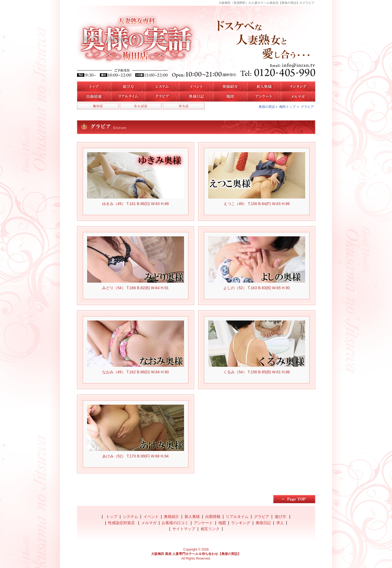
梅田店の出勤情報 (94, 97)
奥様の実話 (267, 107)
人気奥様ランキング (298, 86)
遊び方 (128, 86)
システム (162, 86)
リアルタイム (128, 97)
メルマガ (298, 97)
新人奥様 (264, 86)
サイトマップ (184, 529)
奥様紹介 (171, 517)
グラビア (307, 107)
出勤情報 (213, 517)
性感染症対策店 (122, 523)
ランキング (241, 523)
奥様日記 (196, 97)
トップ (94, 86)
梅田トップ (287, 107)
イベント (196, 86)
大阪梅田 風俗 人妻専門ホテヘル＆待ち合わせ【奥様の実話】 (196, 554)
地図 (230, 97)
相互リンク (210, 529)
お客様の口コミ (175, 523)
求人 (280, 523)
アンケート (264, 97)
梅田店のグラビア (162, 97)
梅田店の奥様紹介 (230, 86)
